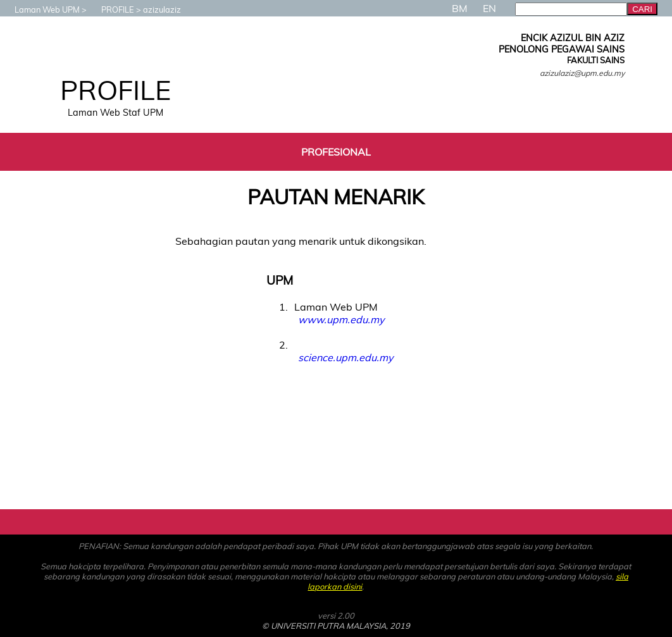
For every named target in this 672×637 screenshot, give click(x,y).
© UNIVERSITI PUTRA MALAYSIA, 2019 (336, 626)
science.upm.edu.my (345, 357)
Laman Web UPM (41, 9)
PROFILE (111, 9)
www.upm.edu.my (341, 319)
